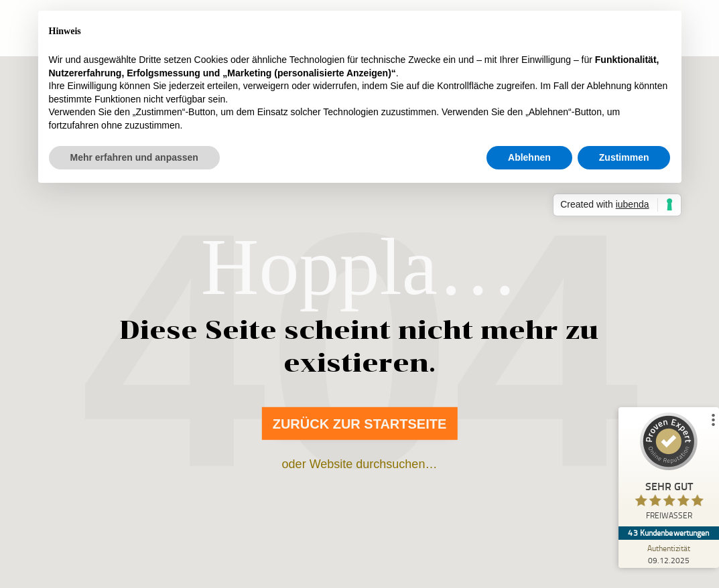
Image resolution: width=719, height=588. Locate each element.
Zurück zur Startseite (360, 424)
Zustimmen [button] (624, 157)
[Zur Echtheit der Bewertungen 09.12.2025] (669, 554)
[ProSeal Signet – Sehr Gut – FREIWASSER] (669, 469)
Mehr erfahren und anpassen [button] (134, 157)
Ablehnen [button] (529, 157)
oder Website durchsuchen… (360, 464)
